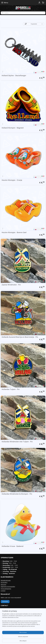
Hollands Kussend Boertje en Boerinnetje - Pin (20, 337)
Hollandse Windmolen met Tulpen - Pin (17, 442)
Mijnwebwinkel (23, 641)
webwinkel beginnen (32, 638)
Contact (3, 591)
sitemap (21, 638)
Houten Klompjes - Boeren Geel (14, 232)
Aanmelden (5, 602)
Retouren (3, 585)
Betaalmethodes (6, 580)
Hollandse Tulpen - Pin (11, 389)
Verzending (4, 582)
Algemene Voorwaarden (8, 587)
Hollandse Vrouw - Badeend (12, 546)
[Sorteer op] (34, 24)
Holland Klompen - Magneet (13, 128)
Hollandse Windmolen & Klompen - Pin (17, 494)
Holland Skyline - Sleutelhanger (14, 75)
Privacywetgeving (6, 589)
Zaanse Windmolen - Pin (11, 285)
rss (25, 638)
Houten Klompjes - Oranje (12, 180)
